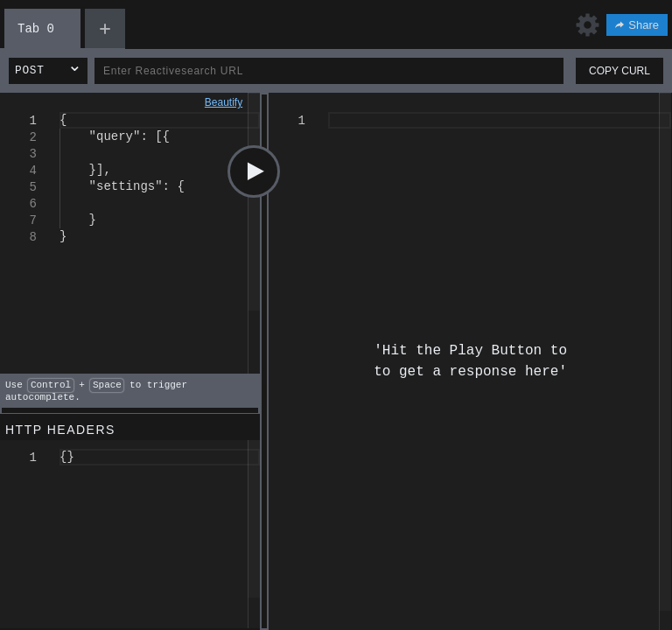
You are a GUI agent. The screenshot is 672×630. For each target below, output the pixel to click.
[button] (48, 71)
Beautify (224, 102)
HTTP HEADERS (60, 430)
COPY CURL (619, 71)
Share (637, 25)
